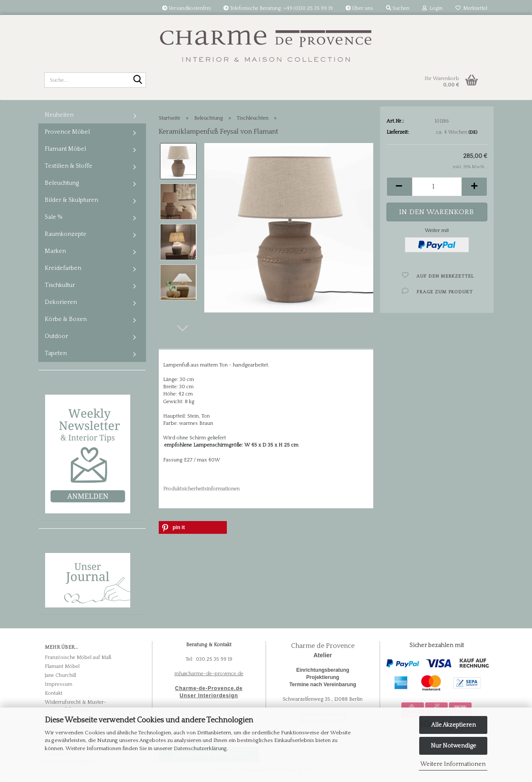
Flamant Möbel (65, 149)
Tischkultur (60, 285)
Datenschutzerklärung (200, 748)
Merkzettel (471, 8)
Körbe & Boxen (66, 319)
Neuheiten (59, 115)
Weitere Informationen (453, 764)
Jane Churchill (60, 675)
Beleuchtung (62, 183)
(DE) (473, 132)
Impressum (59, 684)
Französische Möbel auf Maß (78, 657)
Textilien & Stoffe (69, 166)
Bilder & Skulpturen (72, 200)
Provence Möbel (67, 132)
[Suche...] (138, 80)
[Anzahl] (437, 187)
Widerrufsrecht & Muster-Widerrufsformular (76, 706)
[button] (183, 328)
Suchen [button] (398, 8)
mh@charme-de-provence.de (209, 674)
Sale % (54, 217)
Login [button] (432, 8)
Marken (55, 251)
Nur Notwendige (453, 746)
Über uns (359, 8)
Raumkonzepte (66, 234)
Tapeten (56, 353)
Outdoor (56, 336)
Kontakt (54, 693)
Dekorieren (61, 302)
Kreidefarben (63, 268)
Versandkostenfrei (186, 8)
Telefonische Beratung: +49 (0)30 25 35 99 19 (278, 8)
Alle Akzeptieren (453, 725)
